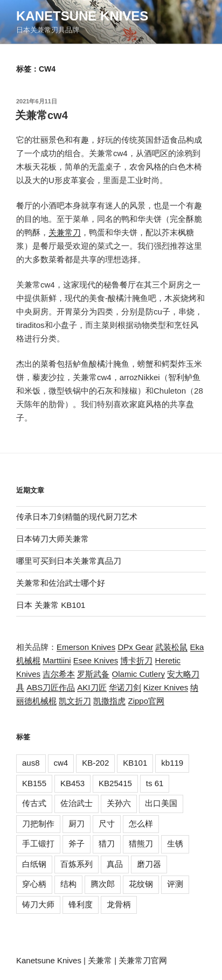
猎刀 (107, 843)
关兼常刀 (65, 232)
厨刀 (77, 824)
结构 (68, 884)
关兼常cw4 (41, 115)
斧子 (77, 843)
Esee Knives (96, 660)
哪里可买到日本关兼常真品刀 (69, 561)
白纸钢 (34, 864)
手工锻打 (38, 843)
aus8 (31, 763)
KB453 (72, 783)
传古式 (34, 803)
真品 (115, 864)
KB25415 (115, 783)
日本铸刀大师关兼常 (53, 539)
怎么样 (141, 824)
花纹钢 (141, 884)
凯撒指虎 (109, 701)
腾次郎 (103, 884)
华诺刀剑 (125, 687)
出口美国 (161, 803)
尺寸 (107, 824)
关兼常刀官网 (143, 960)
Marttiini (57, 660)
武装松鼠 (171, 647)
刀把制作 (38, 824)
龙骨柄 (119, 904)
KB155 (34, 783)
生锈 (175, 843)
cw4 (61, 763)
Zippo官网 (147, 701)
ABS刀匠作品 (51, 687)
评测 (175, 884)
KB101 (135, 763)
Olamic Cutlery (138, 674)
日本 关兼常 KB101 (51, 605)
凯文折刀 (75, 701)
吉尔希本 (59, 674)
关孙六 (119, 803)
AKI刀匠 (92, 687)
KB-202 (95, 763)
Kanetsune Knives (82, 16)
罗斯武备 (93, 674)
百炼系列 (77, 864)
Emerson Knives (86, 647)
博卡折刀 (136, 660)
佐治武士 (77, 803)
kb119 (172, 763)
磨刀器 (149, 864)
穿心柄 (34, 884)
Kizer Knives (166, 687)
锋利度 (81, 904)
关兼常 (100, 960)
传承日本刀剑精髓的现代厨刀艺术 (77, 517)
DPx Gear (135, 647)
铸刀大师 (38, 904)
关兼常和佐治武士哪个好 (61, 583)
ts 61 (155, 783)
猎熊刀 (141, 843)
